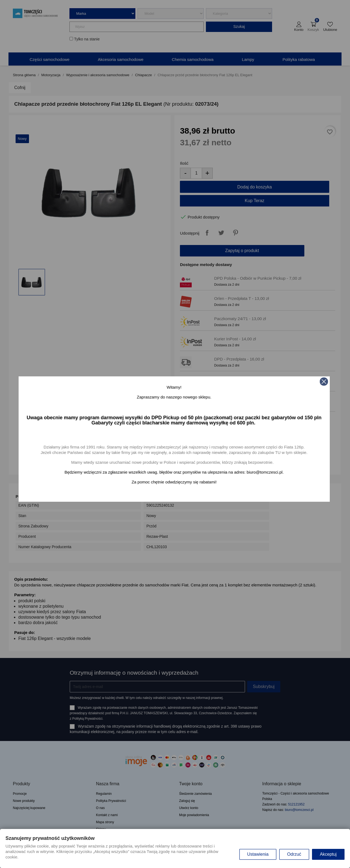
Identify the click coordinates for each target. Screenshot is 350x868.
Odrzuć (294, 854)
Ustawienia (258, 854)
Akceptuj (328, 854)
